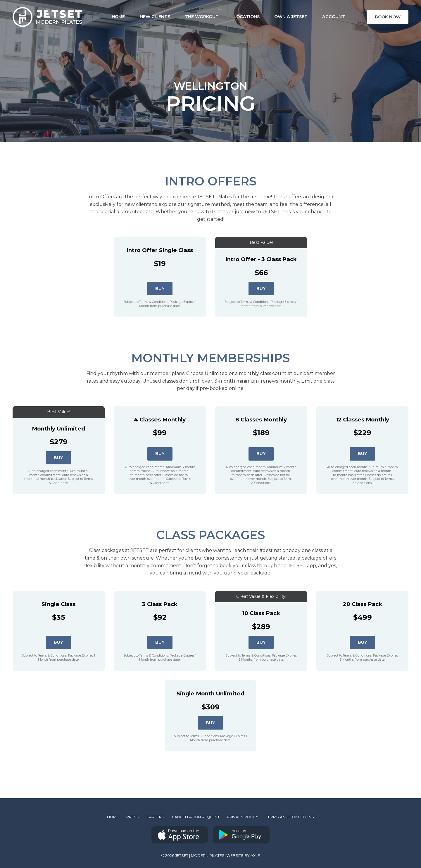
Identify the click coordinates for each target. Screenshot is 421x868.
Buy (160, 289)
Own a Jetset (277, 17)
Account (320, 17)
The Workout (188, 17)
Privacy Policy (243, 817)
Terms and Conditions (290, 817)
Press (133, 817)
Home (113, 817)
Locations (233, 17)
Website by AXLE (243, 856)
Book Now (388, 17)
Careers (155, 817)
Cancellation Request (196, 817)
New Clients (141, 17)
